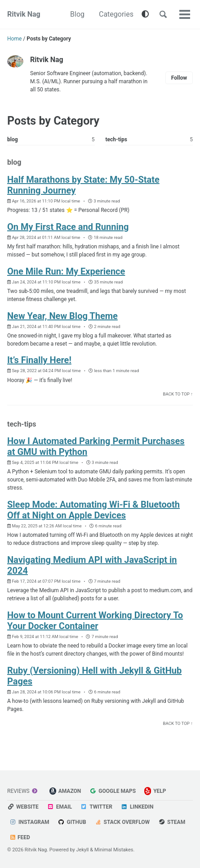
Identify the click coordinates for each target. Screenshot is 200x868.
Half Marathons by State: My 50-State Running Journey (83, 185)
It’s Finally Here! (39, 360)
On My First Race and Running (68, 227)
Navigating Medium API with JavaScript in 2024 (92, 565)
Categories (116, 14)
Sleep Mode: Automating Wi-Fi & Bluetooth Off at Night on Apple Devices (93, 510)
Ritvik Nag (24, 14)
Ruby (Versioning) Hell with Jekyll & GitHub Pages (94, 676)
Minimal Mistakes (114, 850)
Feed (20, 837)
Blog (77, 14)
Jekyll (83, 850)
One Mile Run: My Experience (66, 271)
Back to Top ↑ (178, 394)
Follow (179, 78)
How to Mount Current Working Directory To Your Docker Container (95, 621)
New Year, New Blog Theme (62, 316)
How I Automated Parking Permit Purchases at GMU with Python (96, 446)
